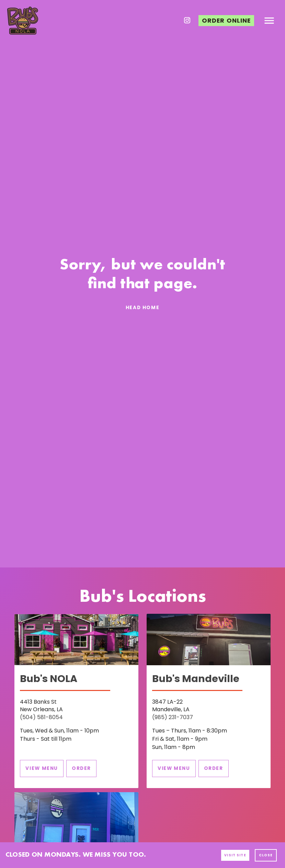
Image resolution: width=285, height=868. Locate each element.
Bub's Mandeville (196, 679)
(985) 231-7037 (173, 717)
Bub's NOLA (49, 679)
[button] (226, 21)
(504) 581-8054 (41, 717)
